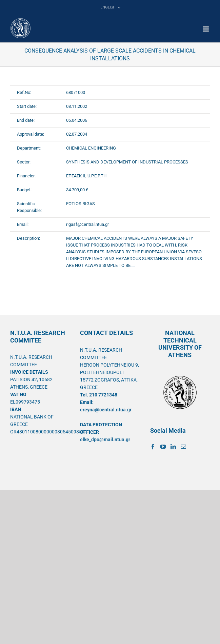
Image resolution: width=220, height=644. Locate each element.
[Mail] (183, 447)
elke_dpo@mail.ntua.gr (105, 440)
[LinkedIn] (173, 447)
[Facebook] (153, 447)
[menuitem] (110, 7)
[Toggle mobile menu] (206, 29)
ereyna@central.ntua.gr (106, 410)
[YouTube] (163, 447)
